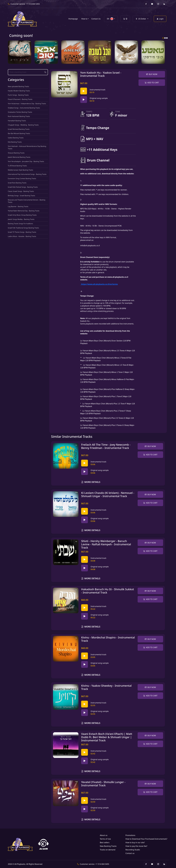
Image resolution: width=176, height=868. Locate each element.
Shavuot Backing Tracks (16, 153)
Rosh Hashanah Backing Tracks (19, 116)
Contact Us (96, 19)
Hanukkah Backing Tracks (17, 121)
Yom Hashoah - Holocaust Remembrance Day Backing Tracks (27, 147)
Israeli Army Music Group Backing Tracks (22, 215)
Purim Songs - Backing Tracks (18, 95)
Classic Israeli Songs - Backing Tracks (21, 191)
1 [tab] (163, 38)
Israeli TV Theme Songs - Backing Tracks (22, 232)
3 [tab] (167, 38)
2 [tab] (165, 38)
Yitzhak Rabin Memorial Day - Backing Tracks (24, 211)
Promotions (130, 835)
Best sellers (105, 842)
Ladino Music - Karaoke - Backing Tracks (22, 236)
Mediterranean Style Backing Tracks (20, 170)
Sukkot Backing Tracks (16, 138)
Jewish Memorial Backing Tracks (19, 157)
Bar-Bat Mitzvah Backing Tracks (19, 133)
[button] (111, 19)
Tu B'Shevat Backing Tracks (17, 166)
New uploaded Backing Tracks (18, 86)
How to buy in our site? (135, 842)
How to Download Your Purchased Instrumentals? (146, 839)
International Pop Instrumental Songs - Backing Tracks (27, 174)
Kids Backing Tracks (15, 142)
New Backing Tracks (108, 846)
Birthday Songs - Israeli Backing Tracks (21, 196)
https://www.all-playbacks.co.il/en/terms (99, 284)
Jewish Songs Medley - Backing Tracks (21, 219)
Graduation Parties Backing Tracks (20, 112)
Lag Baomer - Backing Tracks (18, 206)
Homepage (73, 19)
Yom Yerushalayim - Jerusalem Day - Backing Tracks (26, 161)
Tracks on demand (108, 850)
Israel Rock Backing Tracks (17, 183)
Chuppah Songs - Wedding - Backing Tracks (23, 125)
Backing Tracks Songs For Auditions (20, 224)
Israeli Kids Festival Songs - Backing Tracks (23, 187)
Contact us (130, 853)
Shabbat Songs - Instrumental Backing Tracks (24, 108)
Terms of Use (105, 839)
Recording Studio (133, 850)
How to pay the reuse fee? (136, 846)
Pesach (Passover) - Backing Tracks (20, 99)
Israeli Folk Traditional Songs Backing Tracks (23, 228)
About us (104, 835)
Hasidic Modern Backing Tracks (19, 91)
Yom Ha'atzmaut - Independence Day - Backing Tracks (27, 104)
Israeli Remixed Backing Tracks (19, 129)
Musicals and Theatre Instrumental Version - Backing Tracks (27, 201)
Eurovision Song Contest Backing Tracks (22, 178)
